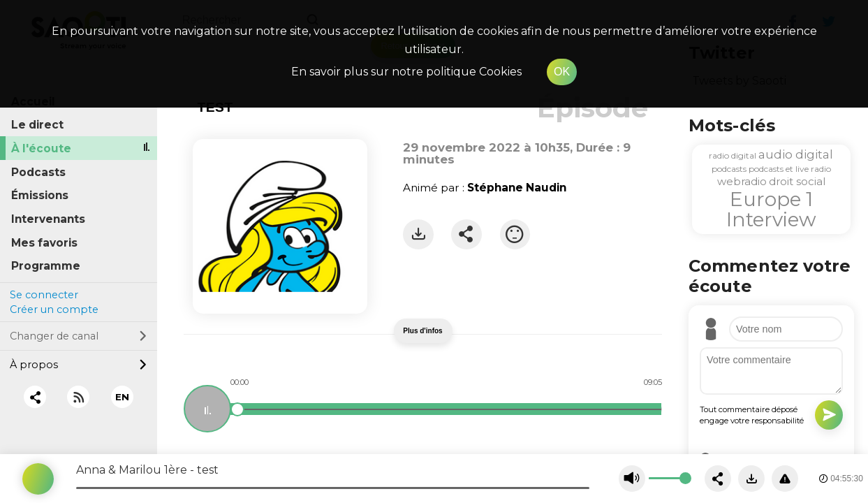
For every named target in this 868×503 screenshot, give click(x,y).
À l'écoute (41, 148)
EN (122, 397)
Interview (771, 219)
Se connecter (44, 295)
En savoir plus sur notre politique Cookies (406, 72)
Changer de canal (78, 336)
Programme (46, 266)
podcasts (729, 169)
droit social (797, 181)
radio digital (733, 155)
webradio (742, 181)
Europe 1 (771, 199)
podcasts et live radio (790, 169)
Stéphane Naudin (517, 188)
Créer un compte (54, 309)
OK (562, 72)
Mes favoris (44, 243)
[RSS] (79, 397)
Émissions (40, 195)
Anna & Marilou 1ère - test (147, 470)
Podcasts (38, 172)
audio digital (796, 154)
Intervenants (48, 219)
